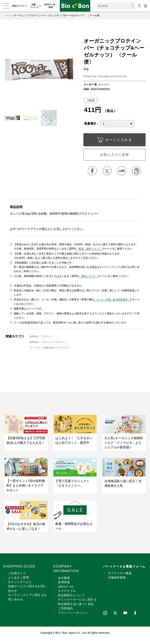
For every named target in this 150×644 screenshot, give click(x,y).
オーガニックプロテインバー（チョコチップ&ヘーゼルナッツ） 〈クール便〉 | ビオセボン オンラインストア (75, 6)
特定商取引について (71, 596)
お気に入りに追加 (114, 155)
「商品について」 (89, 277)
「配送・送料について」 (90, 250)
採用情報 (64, 583)
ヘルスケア (66, 349)
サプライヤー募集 (120, 574)
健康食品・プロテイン (42, 337)
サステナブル (67, 592)
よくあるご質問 (18, 579)
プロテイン (64, 343)
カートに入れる (114, 141)
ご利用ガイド (17, 574)
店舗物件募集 (117, 579)
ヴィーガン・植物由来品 (43, 349)
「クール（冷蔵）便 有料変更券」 (114, 301)
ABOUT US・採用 (51, 6)
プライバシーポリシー (73, 614)
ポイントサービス (20, 583)
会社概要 (64, 579)
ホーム (8, 15)
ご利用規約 (65, 609)
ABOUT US (66, 588)
